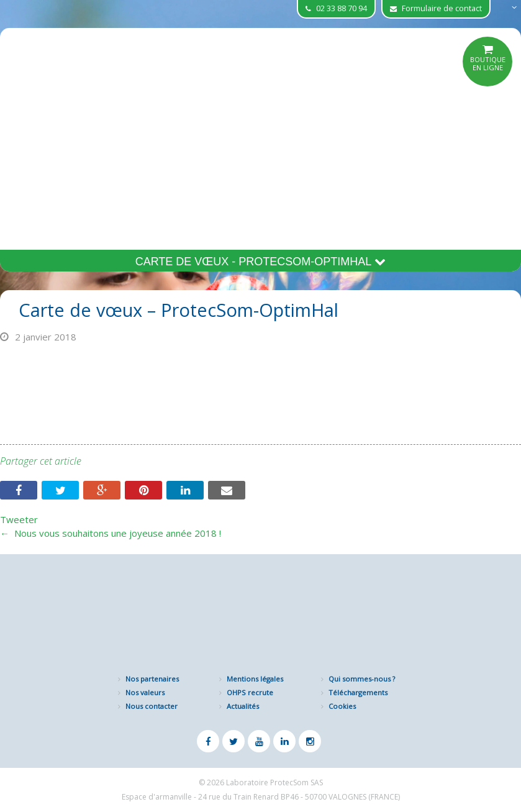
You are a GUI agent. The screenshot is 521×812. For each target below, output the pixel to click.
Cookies (342, 706)
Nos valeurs (145, 692)
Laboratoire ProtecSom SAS (274, 782)
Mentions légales (255, 679)
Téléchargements (358, 692)
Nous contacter (152, 706)
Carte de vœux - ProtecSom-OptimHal (261, 262)
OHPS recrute (250, 692)
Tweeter (19, 519)
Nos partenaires (152, 679)
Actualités (243, 706)
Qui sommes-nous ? (362, 679)
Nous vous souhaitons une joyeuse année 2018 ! (111, 533)
